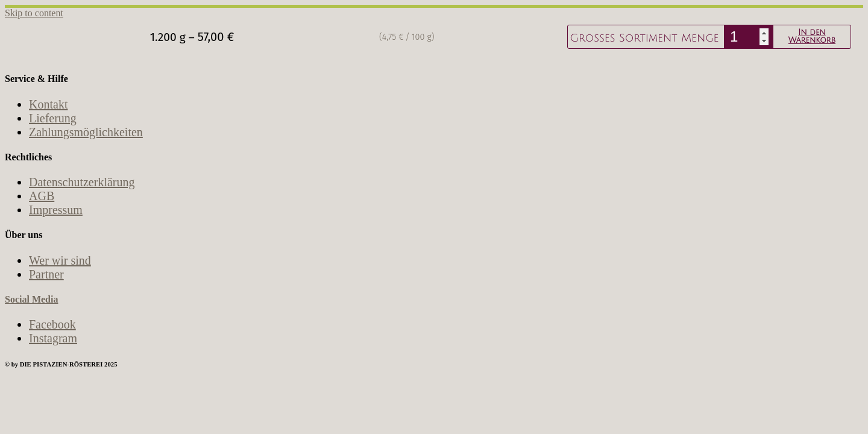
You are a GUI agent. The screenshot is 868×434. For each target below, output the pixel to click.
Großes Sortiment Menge (644, 38)
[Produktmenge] (749, 37)
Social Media (31, 299)
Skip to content (34, 13)
